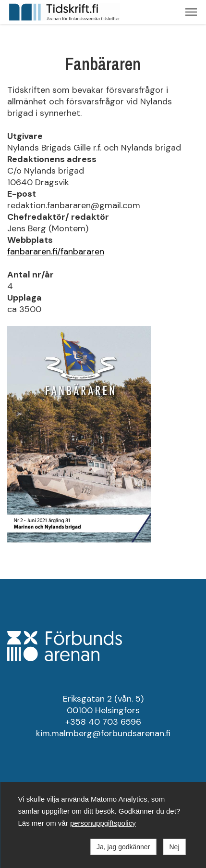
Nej (174, 847)
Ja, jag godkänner (123, 847)
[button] (191, 12)
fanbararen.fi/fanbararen (56, 252)
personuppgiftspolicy (103, 823)
